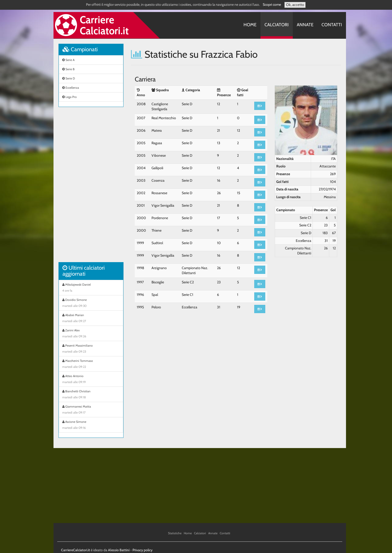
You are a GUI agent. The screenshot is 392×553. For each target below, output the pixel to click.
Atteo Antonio (91, 380)
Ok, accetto (295, 5)
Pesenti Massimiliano (91, 349)
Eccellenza (71, 88)
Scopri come (272, 4)
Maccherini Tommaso (91, 364)
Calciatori (277, 25)
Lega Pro (69, 97)
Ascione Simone (91, 425)
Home (250, 25)
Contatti (332, 25)
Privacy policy (142, 550)
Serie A (68, 60)
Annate (305, 25)
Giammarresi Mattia (91, 410)
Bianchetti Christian (91, 395)
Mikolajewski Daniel (91, 288)
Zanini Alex (91, 334)
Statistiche (175, 533)
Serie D (69, 78)
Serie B (68, 69)
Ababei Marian (91, 319)
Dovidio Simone (91, 303)
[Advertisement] (91, 187)
